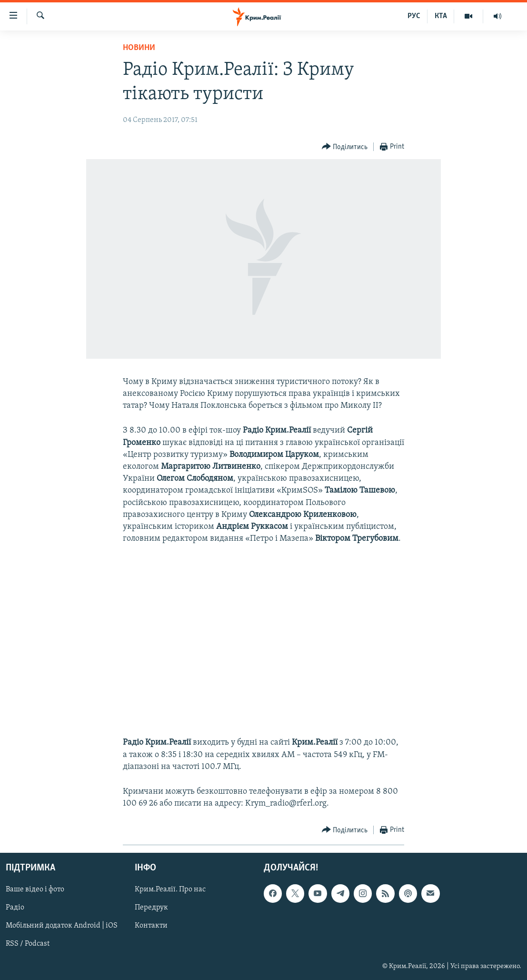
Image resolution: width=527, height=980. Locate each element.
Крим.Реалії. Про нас (170, 889)
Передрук (151, 908)
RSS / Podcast (28, 944)
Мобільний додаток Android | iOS (62, 926)
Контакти (151, 926)
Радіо (15, 908)
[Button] (345, 147)
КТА (441, 16)
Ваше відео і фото (35, 889)
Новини (139, 48)
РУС (414, 16)
